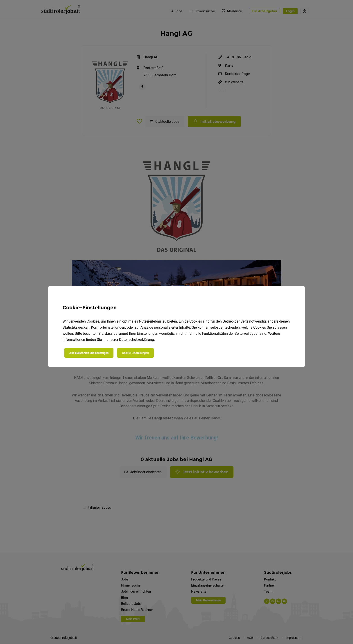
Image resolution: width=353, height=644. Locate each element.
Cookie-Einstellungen (135, 353)
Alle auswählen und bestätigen (89, 353)
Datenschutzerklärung (137, 340)
